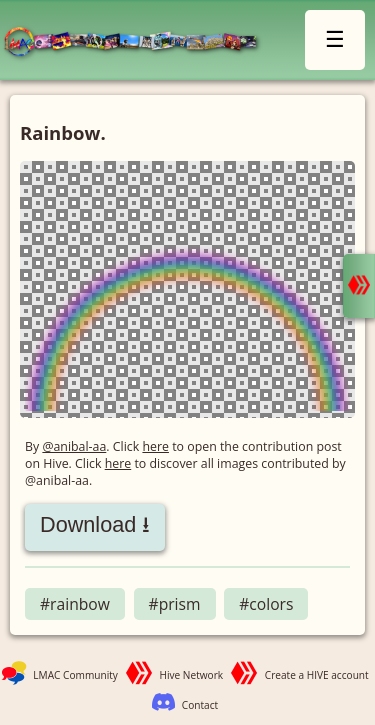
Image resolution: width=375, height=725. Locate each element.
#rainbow (75, 604)
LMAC (139, 42)
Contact (200, 705)
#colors (266, 604)
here (155, 446)
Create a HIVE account (317, 675)
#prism (175, 604)
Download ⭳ (95, 524)
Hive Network (192, 675)
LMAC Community (75, 675)
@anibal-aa (74, 446)
